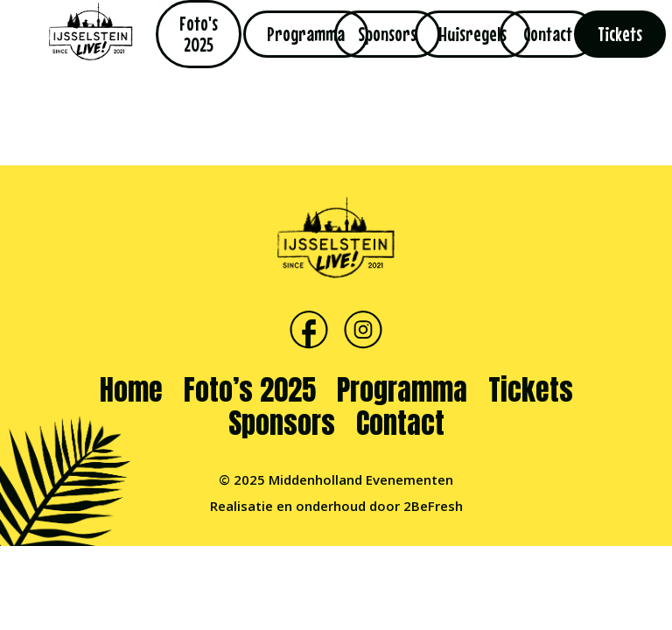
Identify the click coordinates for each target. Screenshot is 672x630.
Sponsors (282, 423)
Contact (400, 423)
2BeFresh (433, 506)
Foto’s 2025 (250, 390)
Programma (402, 390)
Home (131, 390)
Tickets (531, 390)
